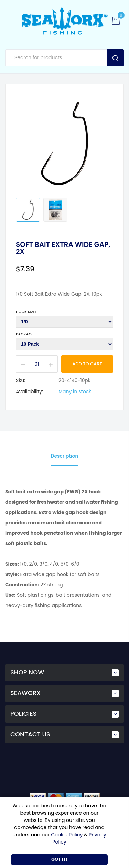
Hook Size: (26, 312)
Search (115, 58)
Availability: (29, 391)
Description (65, 456)
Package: (25, 334)
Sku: (20, 380)
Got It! (59, 859)
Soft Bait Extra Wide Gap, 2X (63, 248)
